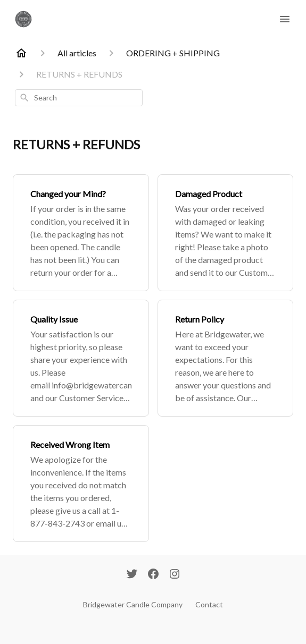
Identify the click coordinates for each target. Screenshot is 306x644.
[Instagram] (175, 575)
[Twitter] (132, 575)
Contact (209, 604)
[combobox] (79, 98)
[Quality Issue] (81, 358)
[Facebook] (153, 575)
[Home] (21, 53)
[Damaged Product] (226, 233)
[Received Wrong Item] (81, 484)
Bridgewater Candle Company (133, 604)
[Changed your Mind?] (81, 233)
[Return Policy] (226, 358)
